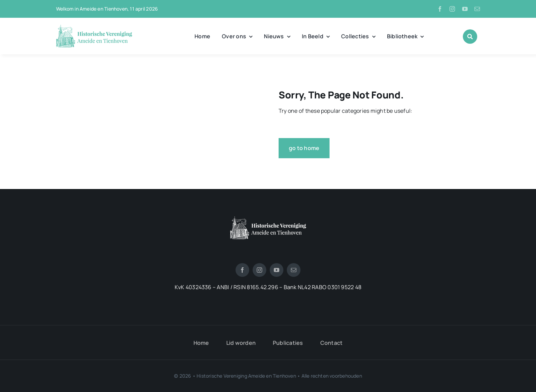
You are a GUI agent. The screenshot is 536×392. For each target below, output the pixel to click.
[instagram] (452, 9)
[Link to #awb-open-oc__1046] (470, 37)
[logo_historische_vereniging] (94, 27)
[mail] (477, 9)
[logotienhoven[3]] (268, 219)
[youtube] (465, 9)
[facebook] (440, 9)
